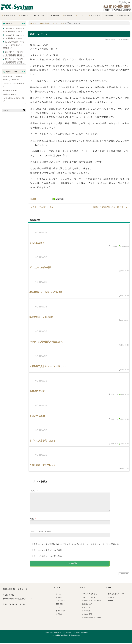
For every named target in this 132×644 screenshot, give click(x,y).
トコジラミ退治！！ (39, 416)
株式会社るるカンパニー (116, 597)
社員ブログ (85, 611)
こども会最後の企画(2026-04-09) (13, 100)
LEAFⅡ (110, 600)
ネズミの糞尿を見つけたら (43, 441)
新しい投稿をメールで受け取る (48, 559)
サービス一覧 (8, 15)
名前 (32, 522)
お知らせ (24, 15)
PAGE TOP (124, 577)
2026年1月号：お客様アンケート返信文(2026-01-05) (13, 37)
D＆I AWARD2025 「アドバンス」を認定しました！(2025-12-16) (14, 45)
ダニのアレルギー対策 (40, 268)
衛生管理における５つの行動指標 (46, 292)
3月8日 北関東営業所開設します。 (47, 342)
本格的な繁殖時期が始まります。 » (110, 207)
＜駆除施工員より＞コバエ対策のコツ (48, 366)
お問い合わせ (123, 15)
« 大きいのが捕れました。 (44, 207)
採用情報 (108, 15)
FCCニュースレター (89, 600)
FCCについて (39, 15)
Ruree (110, 604)
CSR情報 (54, 15)
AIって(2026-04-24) (10, 90)
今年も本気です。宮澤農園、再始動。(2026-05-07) (13, 78)
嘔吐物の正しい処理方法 (41, 317)
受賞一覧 (67, 15)
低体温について (37, 391)
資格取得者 (94, 15)
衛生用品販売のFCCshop (90, 621)
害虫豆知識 (85, 614)
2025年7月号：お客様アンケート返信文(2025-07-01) (13, 60)
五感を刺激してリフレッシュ (44, 465)
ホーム (57, 597)
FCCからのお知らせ (89, 597)
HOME (34, 23)
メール (33, 535)
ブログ (79, 15)
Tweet (33, 199)
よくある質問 (86, 617)
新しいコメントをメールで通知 (48, 553)
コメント (34, 491)
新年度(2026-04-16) (10, 94)
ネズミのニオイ (37, 243)
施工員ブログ (86, 607)
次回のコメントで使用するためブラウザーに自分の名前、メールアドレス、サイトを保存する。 (77, 547)
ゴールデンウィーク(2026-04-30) (13, 85)
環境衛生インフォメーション (52, 23)
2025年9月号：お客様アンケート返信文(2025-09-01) (13, 54)
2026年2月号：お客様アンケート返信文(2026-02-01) (13, 30)
